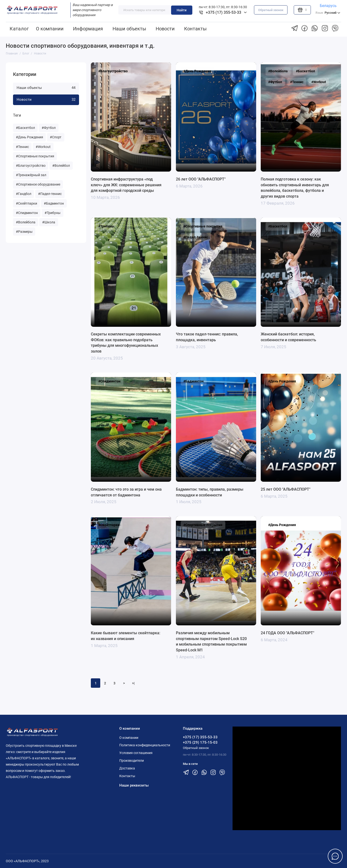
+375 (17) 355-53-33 (200, 737)
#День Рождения (30, 137)
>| (133, 683)
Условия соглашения (136, 753)
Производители (132, 761)
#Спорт (56, 137)
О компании (50, 29)
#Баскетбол (25, 128)
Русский (328, 13)
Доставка (127, 768)
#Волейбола (26, 222)
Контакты (195, 29)
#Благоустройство (31, 166)
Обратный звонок (271, 10)
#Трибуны (53, 213)
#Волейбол (61, 166)
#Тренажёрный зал (31, 175)
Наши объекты (129, 29)
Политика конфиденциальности (145, 745)
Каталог (19, 29)
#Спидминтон (27, 213)
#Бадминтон (54, 203)
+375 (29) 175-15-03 (200, 742)
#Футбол (49, 128)
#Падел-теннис (50, 194)
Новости (165, 29)
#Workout (43, 147)
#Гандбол (24, 194)
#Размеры (24, 232)
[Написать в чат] (335, 856)
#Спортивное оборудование (38, 184)
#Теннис (22, 147)
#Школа (49, 222)
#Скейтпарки (27, 203)
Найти (182, 10)
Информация (88, 29)
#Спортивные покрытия (35, 156)
